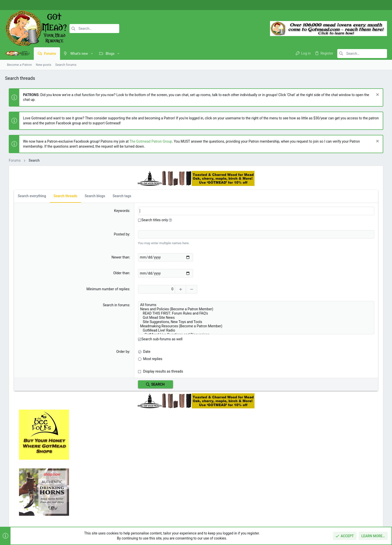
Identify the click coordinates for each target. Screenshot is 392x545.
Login (269, 475)
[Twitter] (381, 5)
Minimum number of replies (84, 289)
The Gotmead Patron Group (147, 141)
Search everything (28, 196)
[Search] (94, 29)
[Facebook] (366, 5)
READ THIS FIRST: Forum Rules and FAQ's (212, 313)
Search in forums (92, 305)
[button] (92, 54)
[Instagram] (373, 5)
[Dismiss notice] (381, 95)
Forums (140, 485)
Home (139, 475)
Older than (98, 273)
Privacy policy (341, 517)
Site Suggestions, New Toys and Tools (212, 322)
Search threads (62, 196)
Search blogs (91, 196)
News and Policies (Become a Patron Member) (212, 309)
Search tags (118, 196)
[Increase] (157, 289)
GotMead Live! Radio (212, 330)
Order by (99, 351)
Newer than (97, 257)
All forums (212, 305)
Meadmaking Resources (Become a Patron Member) (212, 326)
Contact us (143, 494)
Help (357, 517)
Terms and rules (317, 517)
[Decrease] (169, 289)
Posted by (98, 234)
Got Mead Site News (212, 317)
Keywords (98, 211)
